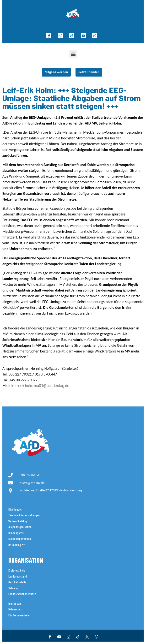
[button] (73, 54)
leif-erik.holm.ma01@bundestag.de (40, 386)
